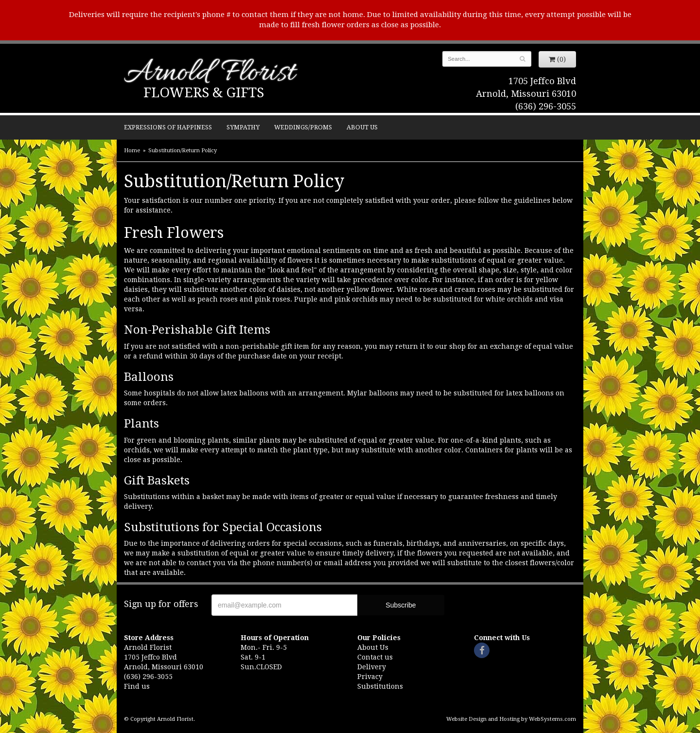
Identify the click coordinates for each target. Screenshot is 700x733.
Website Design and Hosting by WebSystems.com (511, 719)
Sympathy (243, 127)
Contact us (375, 657)
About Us (362, 127)
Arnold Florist (210, 74)
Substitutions (380, 686)
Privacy (370, 677)
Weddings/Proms (303, 127)
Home (132, 151)
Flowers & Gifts (204, 93)
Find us (137, 686)
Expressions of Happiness (168, 127)
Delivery (372, 667)
